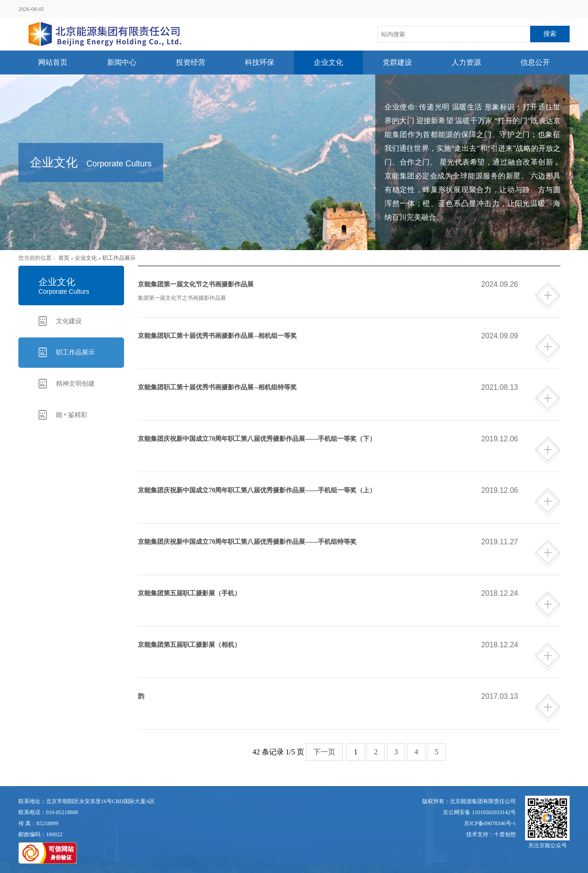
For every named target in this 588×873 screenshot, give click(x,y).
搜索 (550, 34)
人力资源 (466, 62)
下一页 (324, 752)
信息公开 (535, 62)
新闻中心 (122, 62)
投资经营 (191, 62)
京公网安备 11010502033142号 (479, 812)
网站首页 (53, 62)
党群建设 (397, 62)
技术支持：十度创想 (491, 834)
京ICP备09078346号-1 (490, 823)
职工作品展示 (119, 258)
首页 (64, 258)
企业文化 (328, 62)
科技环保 (260, 62)
